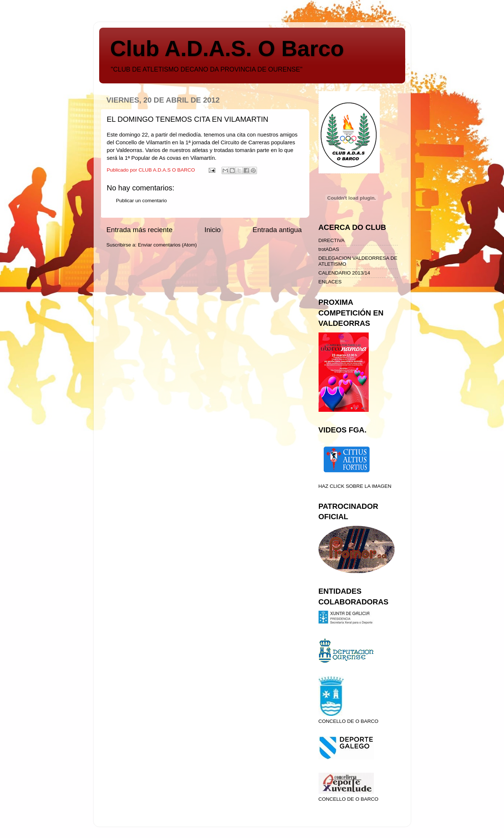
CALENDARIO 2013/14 (344, 273)
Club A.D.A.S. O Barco (227, 49)
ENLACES (330, 282)
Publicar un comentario (142, 201)
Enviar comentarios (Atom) (167, 245)
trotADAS (329, 249)
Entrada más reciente (140, 230)
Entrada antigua (277, 230)
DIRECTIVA (332, 240)
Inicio (213, 230)
